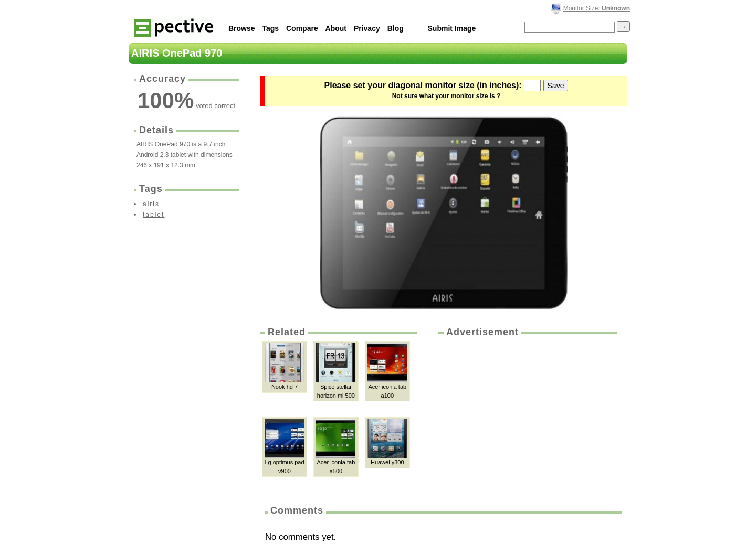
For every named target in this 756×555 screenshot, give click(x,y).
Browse (242, 28)
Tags (270, 28)
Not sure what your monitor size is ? (447, 96)
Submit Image (452, 28)
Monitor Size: (597, 8)
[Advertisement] (527, 418)
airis (151, 204)
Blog (396, 28)
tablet (154, 215)
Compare (302, 28)
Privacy (367, 28)
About (336, 28)
